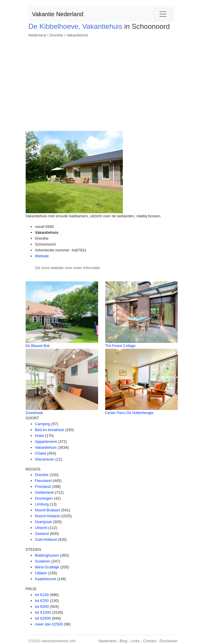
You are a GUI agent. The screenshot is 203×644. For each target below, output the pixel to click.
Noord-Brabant (48, 510)
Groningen (44, 498)
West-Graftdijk (47, 567)
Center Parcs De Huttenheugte (129, 413)
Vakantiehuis (77, 35)
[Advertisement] (102, 82)
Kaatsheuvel (46, 579)
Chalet (41, 453)
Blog (123, 641)
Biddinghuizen (47, 555)
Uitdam (41, 573)
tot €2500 (43, 618)
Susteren (43, 561)
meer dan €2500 (49, 624)
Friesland (43, 487)
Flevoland (43, 481)
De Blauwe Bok (38, 346)
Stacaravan (45, 459)
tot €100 (42, 595)
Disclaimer (169, 641)
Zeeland (42, 534)
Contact (150, 641)
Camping (43, 424)
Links (135, 641)
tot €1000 (43, 612)
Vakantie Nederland (58, 14)
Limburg (42, 504)
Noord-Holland (47, 516)
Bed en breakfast (49, 430)
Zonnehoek (34, 413)
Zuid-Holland (46, 539)
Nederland (37, 35)
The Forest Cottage (120, 346)
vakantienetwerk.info (58, 641)
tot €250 (42, 601)
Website (42, 256)
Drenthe (56, 35)
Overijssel (43, 522)
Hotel (39, 436)
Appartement (46, 442)
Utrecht (41, 528)
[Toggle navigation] (163, 14)
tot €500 (42, 607)
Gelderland (44, 492)
